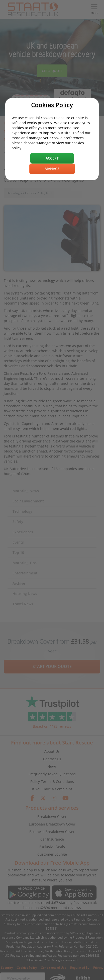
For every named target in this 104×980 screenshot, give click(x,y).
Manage (52, 169)
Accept (52, 158)
